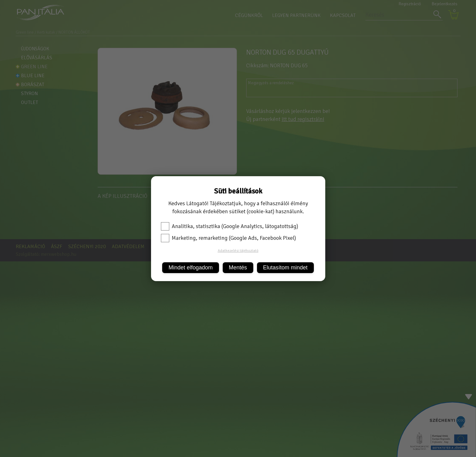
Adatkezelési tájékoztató (238, 251)
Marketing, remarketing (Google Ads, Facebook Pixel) (228, 238)
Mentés (238, 268)
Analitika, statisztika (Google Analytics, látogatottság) (230, 226)
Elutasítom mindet (285, 268)
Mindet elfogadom (190, 268)
